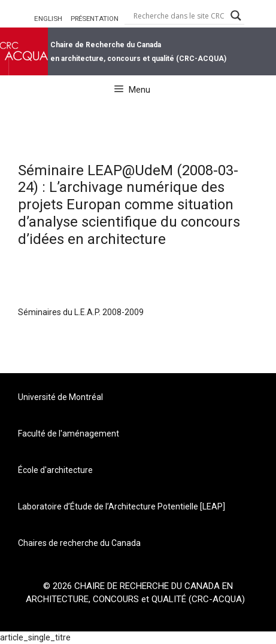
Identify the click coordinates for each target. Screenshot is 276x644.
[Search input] (179, 16)
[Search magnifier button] (236, 16)
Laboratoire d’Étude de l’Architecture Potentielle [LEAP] (122, 506)
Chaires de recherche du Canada (79, 543)
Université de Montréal (60, 397)
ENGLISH (48, 19)
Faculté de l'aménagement (69, 434)
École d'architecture (55, 470)
